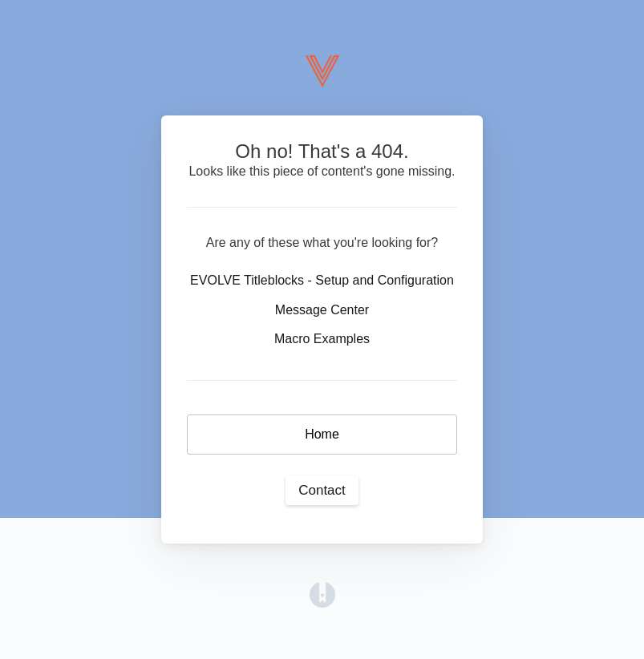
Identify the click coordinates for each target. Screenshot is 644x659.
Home (322, 434)
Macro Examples (322, 339)
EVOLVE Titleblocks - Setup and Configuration (322, 280)
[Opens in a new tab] (322, 594)
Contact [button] (322, 490)
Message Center (322, 310)
